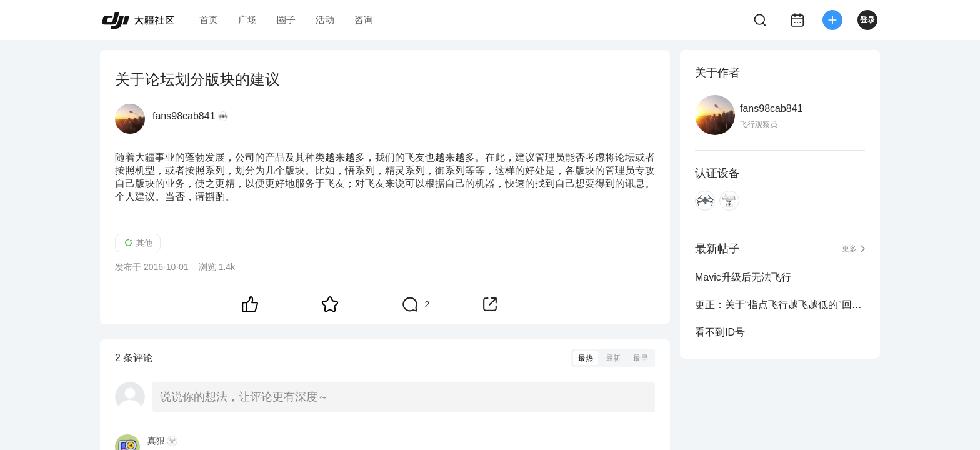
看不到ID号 (720, 332)
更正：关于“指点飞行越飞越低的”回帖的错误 (780, 305)
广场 (247, 20)
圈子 (286, 20)
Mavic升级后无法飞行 (743, 277)
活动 (325, 20)
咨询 (364, 20)
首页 (209, 20)
